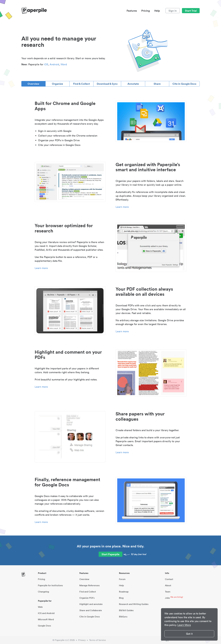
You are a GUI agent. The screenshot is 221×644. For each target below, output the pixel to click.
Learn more (122, 207)
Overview (33, 84)
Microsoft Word (46, 619)
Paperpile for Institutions (50, 585)
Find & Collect (81, 84)
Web (40, 607)
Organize (57, 84)
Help (157, 11)
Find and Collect (88, 592)
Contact (169, 579)
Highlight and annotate (91, 604)
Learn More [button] (184, 625)
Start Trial (191, 11)
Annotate (133, 84)
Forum (122, 579)
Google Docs (44, 626)
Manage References (89, 585)
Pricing (146, 11)
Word (64, 64)
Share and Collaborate (91, 610)
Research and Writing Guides (134, 604)
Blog (121, 598)
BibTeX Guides (126, 610)
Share (157, 84)
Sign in (173, 11)
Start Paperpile (110, 554)
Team (168, 592)
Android (54, 64)
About (168, 585)
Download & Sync (107, 84)
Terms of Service (97, 640)
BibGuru (123, 617)
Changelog (43, 592)
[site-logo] (34, 11)
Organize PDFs (87, 598)
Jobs (167, 598)
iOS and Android (46, 613)
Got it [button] (189, 634)
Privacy (82, 640)
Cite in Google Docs (184, 84)
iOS (46, 64)
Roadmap (124, 592)
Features (132, 11)
